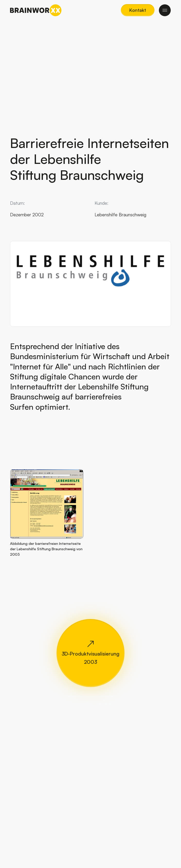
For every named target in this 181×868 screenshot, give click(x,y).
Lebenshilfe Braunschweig (120, 214)
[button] (138, 10)
